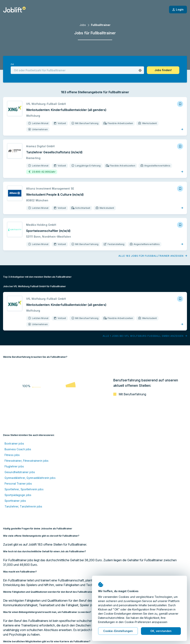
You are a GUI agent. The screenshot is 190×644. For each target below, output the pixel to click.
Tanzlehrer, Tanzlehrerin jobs (23, 506)
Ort (12, 64)
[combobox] (77, 70)
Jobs (83, 25)
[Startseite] (14, 10)
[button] (140, 70)
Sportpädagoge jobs (18, 495)
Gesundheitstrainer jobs (20, 472)
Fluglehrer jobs (14, 466)
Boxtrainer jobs (14, 443)
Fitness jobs (12, 455)
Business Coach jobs (18, 449)
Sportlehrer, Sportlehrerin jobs (24, 489)
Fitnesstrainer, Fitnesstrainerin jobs (27, 461)
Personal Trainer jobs (18, 484)
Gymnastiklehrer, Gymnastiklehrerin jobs (30, 478)
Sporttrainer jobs (15, 501)
